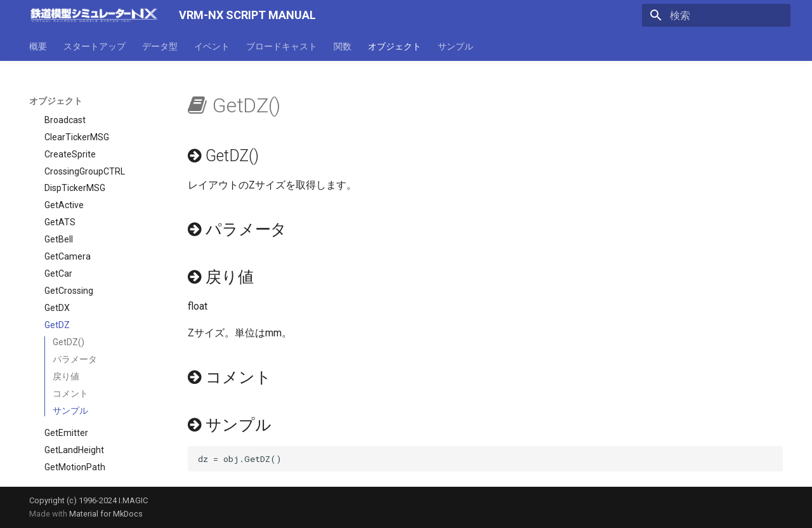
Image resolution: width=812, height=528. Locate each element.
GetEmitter (66, 382)
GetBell (59, 188)
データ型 (160, 46)
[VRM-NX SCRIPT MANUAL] (94, 15)
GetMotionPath (75, 416)
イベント (212, 46)
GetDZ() (69, 291)
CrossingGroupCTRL (85, 121)
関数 (343, 46)
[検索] (716, 15)
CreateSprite (70, 103)
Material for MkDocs (106, 514)
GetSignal (64, 468)
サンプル (455, 46)
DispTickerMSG (75, 137)
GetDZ (57, 274)
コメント (70, 343)
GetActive (64, 154)
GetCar (58, 223)
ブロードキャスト (282, 46)
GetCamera (68, 206)
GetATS (60, 171)
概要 (38, 46)
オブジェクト (395, 46)
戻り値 (66, 326)
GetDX (57, 257)
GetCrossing (69, 240)
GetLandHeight (74, 399)
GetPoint (62, 433)
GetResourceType (81, 451)
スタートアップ (95, 46)
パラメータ (75, 308)
